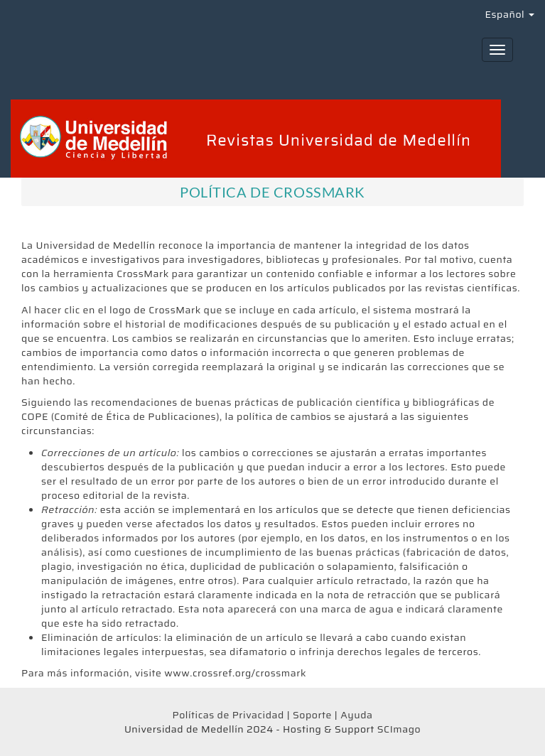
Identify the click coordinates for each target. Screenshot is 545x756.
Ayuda (356, 715)
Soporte (312, 715)
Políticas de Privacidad (228, 715)
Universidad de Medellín (95, 245)
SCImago (399, 729)
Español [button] (510, 14)
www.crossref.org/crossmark (235, 673)
